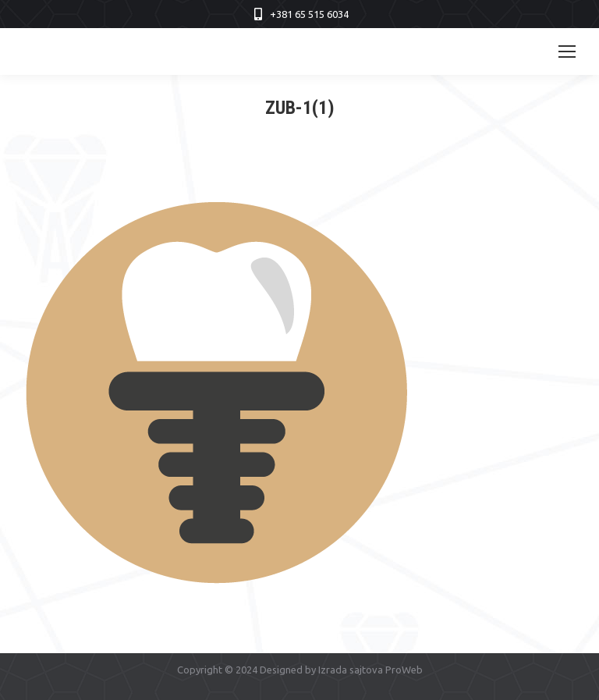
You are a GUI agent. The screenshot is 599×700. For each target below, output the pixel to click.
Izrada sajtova (351, 670)
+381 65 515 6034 (309, 14)
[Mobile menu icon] (567, 52)
